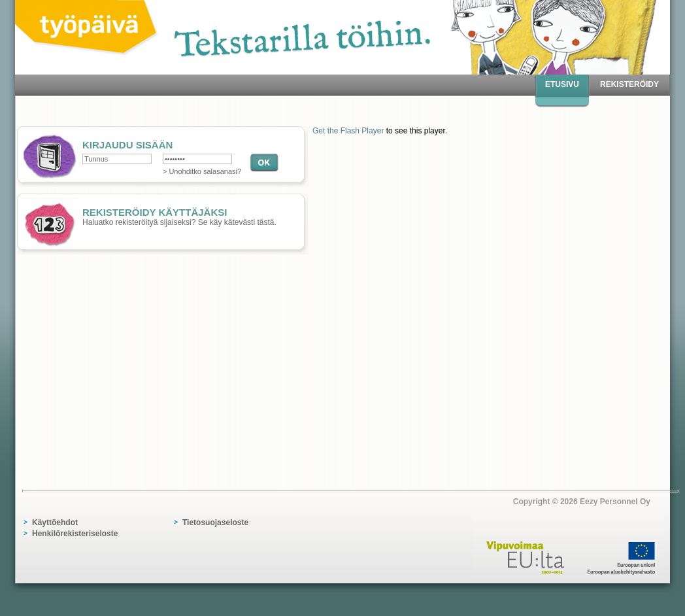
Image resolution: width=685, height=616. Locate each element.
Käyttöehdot (55, 522)
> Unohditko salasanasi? (202, 171)
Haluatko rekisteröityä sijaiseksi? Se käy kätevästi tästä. (161, 212)
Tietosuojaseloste (215, 522)
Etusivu (562, 84)
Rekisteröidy (629, 84)
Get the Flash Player (348, 131)
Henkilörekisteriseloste (75, 534)
